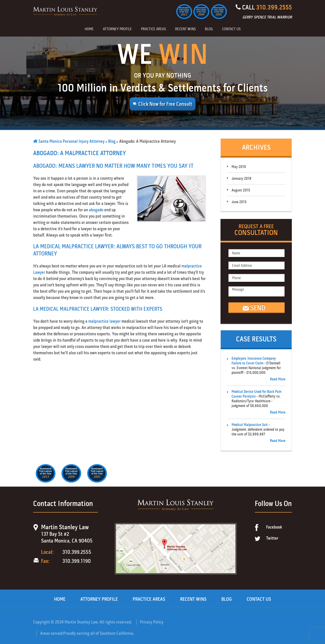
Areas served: (52, 633)
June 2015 (239, 202)
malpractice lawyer (104, 321)
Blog (209, 29)
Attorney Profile (117, 29)
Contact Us (231, 29)
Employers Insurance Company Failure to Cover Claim (254, 361)
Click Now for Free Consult (165, 104)
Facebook (274, 527)
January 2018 (241, 178)
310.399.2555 (274, 7)
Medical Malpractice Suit (250, 425)
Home (89, 29)
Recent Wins (185, 29)
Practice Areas (153, 29)
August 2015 (241, 190)
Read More (278, 379)
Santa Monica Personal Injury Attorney (69, 141)
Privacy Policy (152, 622)
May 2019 (239, 167)
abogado (96, 210)
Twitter (272, 538)
